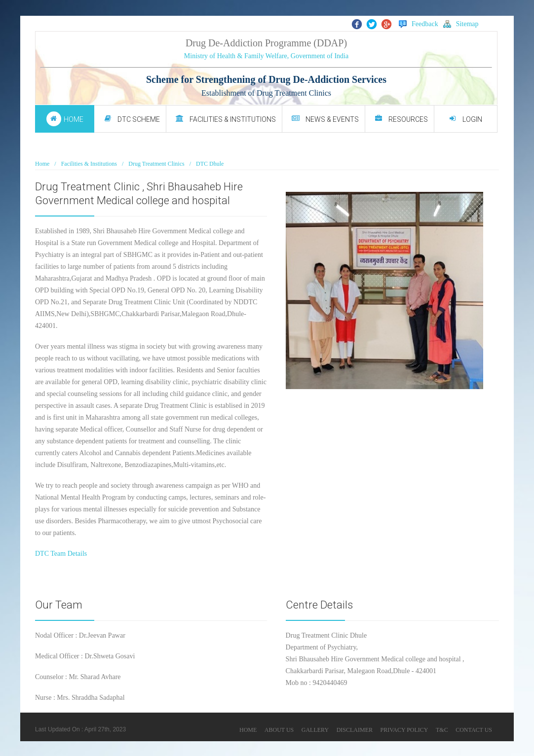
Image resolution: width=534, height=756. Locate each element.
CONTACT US (474, 730)
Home (42, 164)
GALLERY (315, 730)
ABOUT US (279, 730)
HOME (248, 730)
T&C (442, 730)
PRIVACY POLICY (404, 730)
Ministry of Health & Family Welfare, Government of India (266, 56)
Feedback (419, 24)
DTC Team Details (61, 554)
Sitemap (461, 24)
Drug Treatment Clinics (156, 164)
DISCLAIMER (355, 730)
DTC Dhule (210, 164)
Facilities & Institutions (89, 164)
